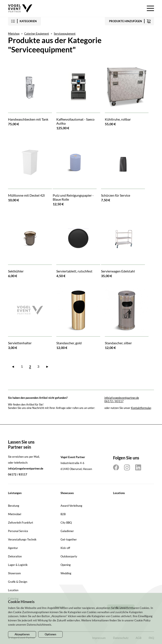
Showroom (14, 573)
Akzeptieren (22, 634)
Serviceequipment (65, 34)
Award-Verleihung (71, 506)
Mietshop (14, 34)
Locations (119, 493)
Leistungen (15, 493)
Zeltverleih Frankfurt (21, 523)
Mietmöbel (15, 514)
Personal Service (18, 531)
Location (13, 590)
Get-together (69, 539)
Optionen (50, 634)
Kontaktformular (141, 408)
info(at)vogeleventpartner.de (122, 398)
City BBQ (66, 523)
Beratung (14, 506)
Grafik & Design (18, 582)
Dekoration (15, 556)
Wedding (66, 573)
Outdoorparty (69, 556)
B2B (63, 514)
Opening (66, 565)
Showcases (67, 493)
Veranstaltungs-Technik (22, 539)
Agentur (13, 548)
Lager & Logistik (18, 565)
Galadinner (67, 531)
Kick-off (65, 548)
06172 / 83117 (114, 401)
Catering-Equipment (37, 34)
